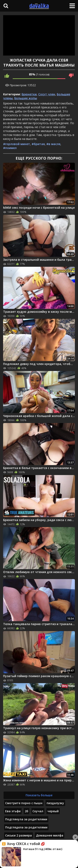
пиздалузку (55, 803)
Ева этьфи (13, 811)
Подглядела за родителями (26, 827)
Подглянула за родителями (26, 819)
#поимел (10, 148)
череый (53, 811)
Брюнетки (29, 94)
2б (27, 811)
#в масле (53, 144)
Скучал (38, 811)
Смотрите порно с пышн (24, 803)
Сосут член (47, 94)
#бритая (38, 144)
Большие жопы (26, 98)
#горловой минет (17, 144)
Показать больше (39, 795)
